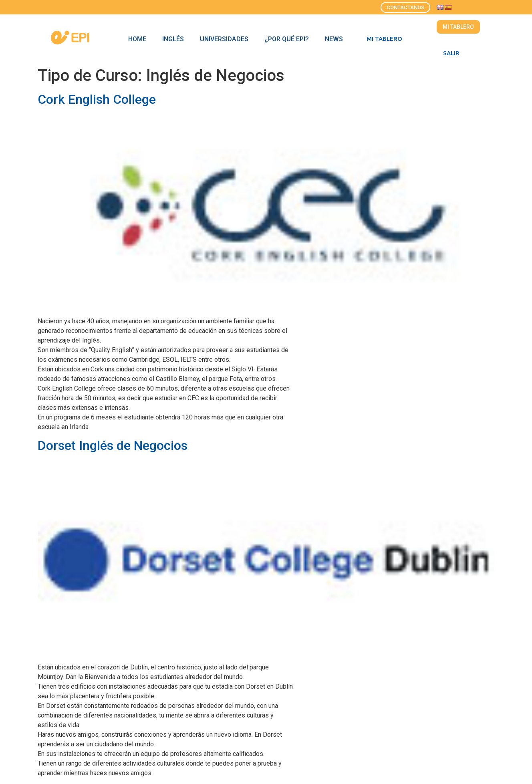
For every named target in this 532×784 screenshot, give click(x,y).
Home (137, 39)
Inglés (173, 39)
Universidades (224, 39)
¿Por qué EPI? (287, 39)
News (334, 39)
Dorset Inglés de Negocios (113, 445)
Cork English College (97, 99)
